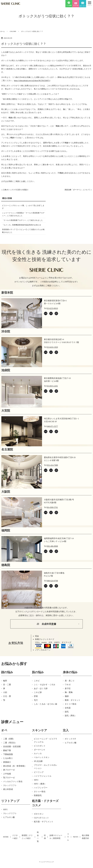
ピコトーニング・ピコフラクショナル (46, 751)
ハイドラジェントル (43, 786)
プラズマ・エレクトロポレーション (46, 777)
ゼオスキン (39, 824)
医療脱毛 (38, 806)
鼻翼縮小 (7, 772)
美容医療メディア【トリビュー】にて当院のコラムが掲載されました (23, 241)
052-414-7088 (52, 475)
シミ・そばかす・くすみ (45, 695)
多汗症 (68, 699)
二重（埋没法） (10, 753)
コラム (69, 843)
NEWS (76, 843)
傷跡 (67, 706)
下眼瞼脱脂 (8, 764)
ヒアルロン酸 (71, 753)
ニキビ (37, 691)
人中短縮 (7, 784)
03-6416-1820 (52, 357)
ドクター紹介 (13, 843)
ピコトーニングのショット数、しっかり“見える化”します (23, 208)
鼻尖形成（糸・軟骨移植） (15, 776)
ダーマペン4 (39, 760)
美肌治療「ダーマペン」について (75, 190)
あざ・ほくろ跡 (41, 699)
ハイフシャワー (41, 798)
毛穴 (36, 710)
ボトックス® (70, 749)
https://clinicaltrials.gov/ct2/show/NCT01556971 (32, 81)
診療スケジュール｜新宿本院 (57, 843)
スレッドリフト (10, 796)
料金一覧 (38, 843)
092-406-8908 (52, 556)
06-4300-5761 (52, 518)
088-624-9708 (52, 591)
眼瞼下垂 (7, 761)
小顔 (5, 703)
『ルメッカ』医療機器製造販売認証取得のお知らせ (23, 232)
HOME (5, 843)
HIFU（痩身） (40, 794)
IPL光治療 (38, 772)
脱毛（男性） (71, 726)
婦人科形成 (8, 799)
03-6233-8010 (52, 319)
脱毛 (67, 722)
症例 (44, 843)
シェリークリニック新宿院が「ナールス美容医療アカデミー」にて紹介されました (23, 216)
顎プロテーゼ (9, 788)
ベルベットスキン (42, 768)
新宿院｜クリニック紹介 (26, 843)
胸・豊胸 (69, 703)
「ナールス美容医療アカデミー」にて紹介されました (23, 224)
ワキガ (68, 695)
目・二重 (7, 695)
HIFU (36, 790)
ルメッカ (38, 764)
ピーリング (39, 782)
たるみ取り (8, 768)
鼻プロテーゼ (9, 780)
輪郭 (5, 691)
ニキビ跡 (38, 703)
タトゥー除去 (71, 714)
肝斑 (36, 706)
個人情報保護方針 (85, 843)
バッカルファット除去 (13, 792)
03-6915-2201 (52, 396)
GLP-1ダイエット (41, 828)
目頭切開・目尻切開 (12, 757)
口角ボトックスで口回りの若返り (18, 190)
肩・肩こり (70, 691)
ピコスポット (40, 756)
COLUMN (13, 31)
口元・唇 (7, 706)
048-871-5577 (52, 437)
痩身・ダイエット (73, 710)
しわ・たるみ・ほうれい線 (46, 714)
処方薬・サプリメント (44, 832)
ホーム (3, 31)
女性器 (68, 718)
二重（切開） (9, 749)
